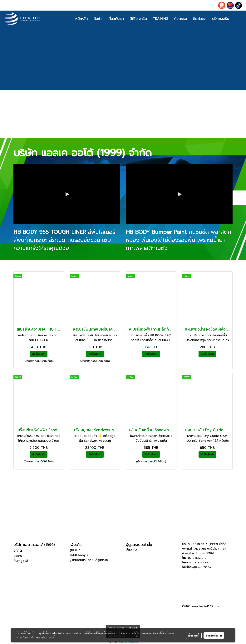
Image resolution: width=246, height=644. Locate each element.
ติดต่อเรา (199, 19)
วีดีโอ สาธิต (138, 19)
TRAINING (160, 19)
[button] (238, 19)
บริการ (18, 556)
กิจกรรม (180, 19)
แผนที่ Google (79, 555)
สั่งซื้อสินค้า (39, 354)
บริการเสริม (221, 19)
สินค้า (98, 19)
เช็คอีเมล (132, 550)
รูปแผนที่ (75, 550)
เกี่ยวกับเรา (116, 19)
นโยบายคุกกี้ (48, 637)
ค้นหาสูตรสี (21, 561)
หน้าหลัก (81, 19)
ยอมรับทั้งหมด (214, 635)
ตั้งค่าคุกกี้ (194, 635)
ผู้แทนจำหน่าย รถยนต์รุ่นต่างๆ (89, 560)
